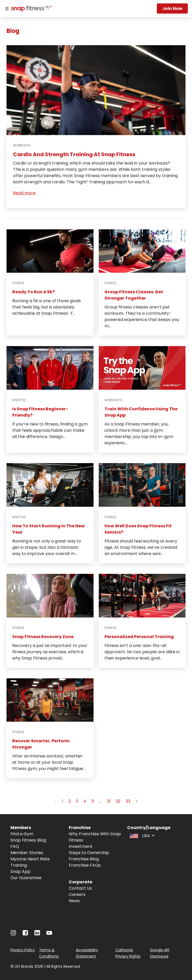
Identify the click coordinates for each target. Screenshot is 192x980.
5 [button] (93, 801)
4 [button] (85, 801)
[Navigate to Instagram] (13, 934)
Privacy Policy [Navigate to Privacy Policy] (23, 950)
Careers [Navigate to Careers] (77, 894)
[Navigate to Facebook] (25, 934)
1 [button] (62, 801)
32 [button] (118, 801)
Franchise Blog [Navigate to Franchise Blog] (84, 859)
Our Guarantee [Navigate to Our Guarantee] (26, 878)
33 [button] (128, 801)
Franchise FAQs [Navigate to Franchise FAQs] (85, 865)
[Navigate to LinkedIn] (37, 934)
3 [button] (77, 801)
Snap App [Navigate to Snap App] (20, 871)
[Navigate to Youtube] (49, 934)
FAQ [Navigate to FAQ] (15, 846)
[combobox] (142, 835)
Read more (24, 193)
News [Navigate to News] (74, 901)
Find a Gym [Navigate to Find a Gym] (22, 834)
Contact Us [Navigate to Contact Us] (80, 888)
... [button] (100, 801)
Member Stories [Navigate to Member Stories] (27, 853)
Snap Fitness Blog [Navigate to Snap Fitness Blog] (28, 840)
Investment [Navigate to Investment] (81, 846)
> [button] (137, 801)
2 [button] (69, 801)
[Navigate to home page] (31, 9)
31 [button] (109, 801)
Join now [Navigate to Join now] (172, 8)
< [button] (55, 801)
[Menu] (7, 9)
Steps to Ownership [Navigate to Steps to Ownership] (89, 853)
